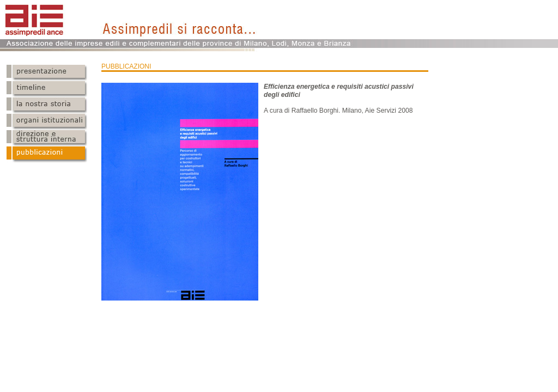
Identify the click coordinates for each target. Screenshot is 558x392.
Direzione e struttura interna (47, 138)
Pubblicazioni (47, 155)
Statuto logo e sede (47, 106)
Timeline (47, 89)
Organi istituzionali (47, 122)
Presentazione (47, 73)
